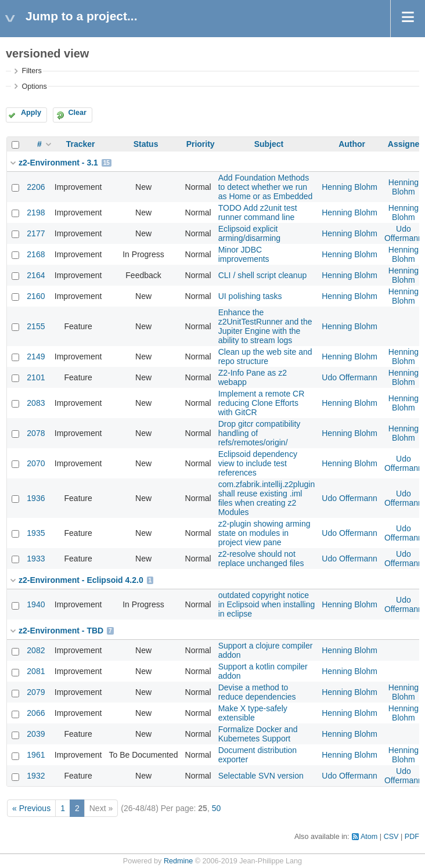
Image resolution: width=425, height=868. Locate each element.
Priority (201, 144)
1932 (36, 776)
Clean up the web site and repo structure (265, 356)
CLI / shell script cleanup (263, 275)
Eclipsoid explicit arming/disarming (249, 233)
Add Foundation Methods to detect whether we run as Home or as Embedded (266, 187)
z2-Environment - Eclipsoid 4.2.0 (81, 580)
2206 (36, 187)
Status (146, 144)
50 (217, 808)
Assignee (406, 144)
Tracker (81, 144)
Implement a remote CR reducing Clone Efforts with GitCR (262, 403)
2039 (36, 734)
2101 (36, 377)
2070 (36, 463)
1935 (36, 533)
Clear (77, 113)
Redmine (178, 861)
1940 (36, 604)
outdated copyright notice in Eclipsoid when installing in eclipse (267, 604)
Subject (269, 144)
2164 (36, 275)
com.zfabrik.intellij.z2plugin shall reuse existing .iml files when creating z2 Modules (267, 498)
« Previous (31, 808)
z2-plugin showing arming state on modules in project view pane (264, 533)
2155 (36, 326)
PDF (412, 837)
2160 (36, 296)
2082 (36, 650)
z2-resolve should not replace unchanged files (261, 559)
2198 (36, 213)
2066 (36, 713)
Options (34, 87)
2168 (36, 254)
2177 (36, 233)
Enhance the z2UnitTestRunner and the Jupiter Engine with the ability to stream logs (265, 326)
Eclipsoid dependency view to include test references (258, 463)
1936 (36, 498)
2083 (36, 403)
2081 (36, 671)
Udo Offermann (404, 233)
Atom (369, 837)
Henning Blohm (350, 187)
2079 (36, 692)
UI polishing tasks (250, 296)
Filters (31, 71)
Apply (31, 113)
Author (352, 144)
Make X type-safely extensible (253, 713)
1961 (36, 755)
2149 (36, 356)
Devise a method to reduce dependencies (257, 692)
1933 (36, 559)
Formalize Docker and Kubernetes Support (258, 734)
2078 (36, 433)
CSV (391, 837)
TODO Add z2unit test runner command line (258, 213)
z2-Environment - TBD (61, 631)
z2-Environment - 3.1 (58, 163)
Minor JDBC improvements (244, 254)
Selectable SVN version (261, 776)
